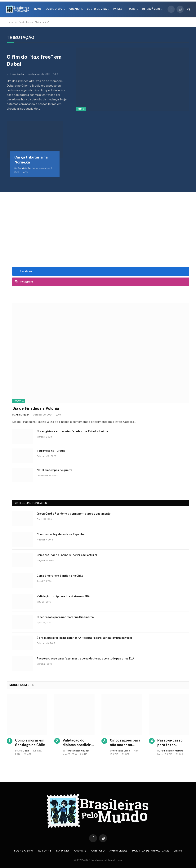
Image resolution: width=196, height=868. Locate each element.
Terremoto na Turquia (51, 451)
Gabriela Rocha (26, 168)
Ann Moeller (22, 415)
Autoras (45, 851)
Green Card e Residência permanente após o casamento (74, 514)
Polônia (19, 401)
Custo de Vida (97, 9)
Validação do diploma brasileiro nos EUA (63, 596)
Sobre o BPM (54, 9)
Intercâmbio (151, 9)
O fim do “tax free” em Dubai (34, 60)
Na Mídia (63, 851)
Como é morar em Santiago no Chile (60, 576)
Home (38, 9)
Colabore (76, 9)
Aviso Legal (118, 851)
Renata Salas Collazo (78, 751)
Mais (132, 9)
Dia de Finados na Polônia (36, 408)
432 (28, 754)
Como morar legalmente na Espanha (61, 534)
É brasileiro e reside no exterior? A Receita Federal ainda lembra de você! (84, 638)
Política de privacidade (151, 851)
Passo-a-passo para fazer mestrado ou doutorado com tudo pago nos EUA (85, 659)
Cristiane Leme (121, 751)
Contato (98, 851)
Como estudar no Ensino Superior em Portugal (67, 555)
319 (179, 754)
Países (118, 9)
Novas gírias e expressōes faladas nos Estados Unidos (73, 431)
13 (26, 172)
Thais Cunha (17, 74)
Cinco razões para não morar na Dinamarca (65, 617)
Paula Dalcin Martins (172, 751)
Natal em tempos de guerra (55, 470)
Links (178, 851)
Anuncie (80, 851)
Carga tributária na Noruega (31, 160)
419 (84, 754)
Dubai (81, 109)
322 (126, 754)
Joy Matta (24, 751)
